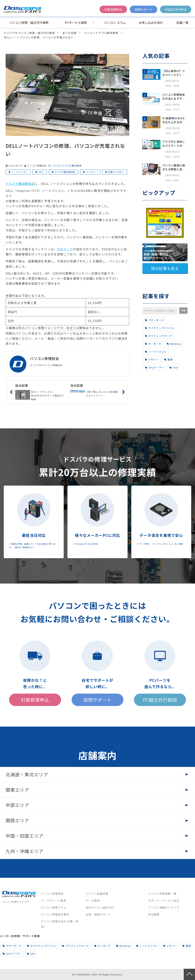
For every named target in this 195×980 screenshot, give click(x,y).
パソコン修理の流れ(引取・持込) (60, 924)
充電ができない (116, 172)
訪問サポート (144, 9)
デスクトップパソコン (160, 328)
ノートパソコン (19, 172)
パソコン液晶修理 (97, 894)
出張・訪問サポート (98, 914)
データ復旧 (93, 900)
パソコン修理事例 (52, 894)
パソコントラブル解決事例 (101, 33)
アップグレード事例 (54, 900)
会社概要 (154, 914)
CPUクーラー (155, 368)
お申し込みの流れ (151, 23)
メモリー (152, 359)
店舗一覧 (182, 23)
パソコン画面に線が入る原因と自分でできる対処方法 (174, 167)
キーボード (153, 344)
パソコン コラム (115, 23)
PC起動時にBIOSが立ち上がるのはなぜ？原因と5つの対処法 (174, 120)
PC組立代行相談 (160, 700)
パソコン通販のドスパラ (164, 907)
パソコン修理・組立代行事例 (29, 23)
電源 (168, 359)
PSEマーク (65, 249)
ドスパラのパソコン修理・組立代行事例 (29, 33)
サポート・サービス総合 (164, 900)
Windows (174, 344)
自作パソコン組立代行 (100, 907)
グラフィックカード (159, 336)
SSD (174, 368)
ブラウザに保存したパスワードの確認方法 (174, 144)
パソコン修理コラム (54, 907)
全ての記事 (70, 33)
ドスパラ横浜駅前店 (65, 172)
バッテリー (92, 172)
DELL (41, 172)
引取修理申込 (113, 9)
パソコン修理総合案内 (55, 914)
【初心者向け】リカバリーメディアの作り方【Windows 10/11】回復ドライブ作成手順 (174, 73)
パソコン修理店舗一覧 (162, 894)
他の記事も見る (165, 268)
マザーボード (155, 320)
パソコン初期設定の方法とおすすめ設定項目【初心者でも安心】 (174, 97)
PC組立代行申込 (176, 9)
